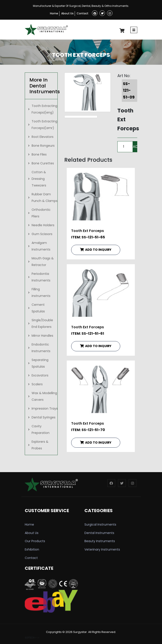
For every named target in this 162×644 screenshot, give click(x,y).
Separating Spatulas (40, 363)
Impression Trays (45, 408)
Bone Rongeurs (43, 146)
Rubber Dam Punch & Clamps (45, 198)
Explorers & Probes (40, 445)
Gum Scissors (42, 234)
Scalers (37, 384)
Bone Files (39, 154)
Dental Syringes (44, 417)
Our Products (35, 541)
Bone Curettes (43, 163)
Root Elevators (43, 137)
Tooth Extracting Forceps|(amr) (44, 125)
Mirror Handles (42, 336)
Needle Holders (43, 225)
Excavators (40, 375)
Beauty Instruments (100, 541)
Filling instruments (41, 293)
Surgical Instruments (100, 524)
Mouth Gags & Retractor (43, 262)
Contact (83, 13)
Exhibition (32, 549)
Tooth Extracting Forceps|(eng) (44, 109)
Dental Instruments (99, 533)
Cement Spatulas (38, 308)
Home (54, 13)
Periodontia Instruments (41, 277)
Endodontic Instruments (41, 348)
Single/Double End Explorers (42, 323)
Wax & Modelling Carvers (44, 396)
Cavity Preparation (41, 429)
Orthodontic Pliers (41, 213)
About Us (67, 13)
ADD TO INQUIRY (96, 250)
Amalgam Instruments (41, 246)
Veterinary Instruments (102, 549)
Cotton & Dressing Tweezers (39, 179)
